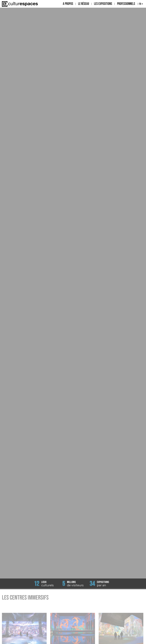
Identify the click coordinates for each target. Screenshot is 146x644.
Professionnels (126, 4)
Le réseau (84, 4)
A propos (68, 4)
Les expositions (103, 4)
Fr (140, 4)
